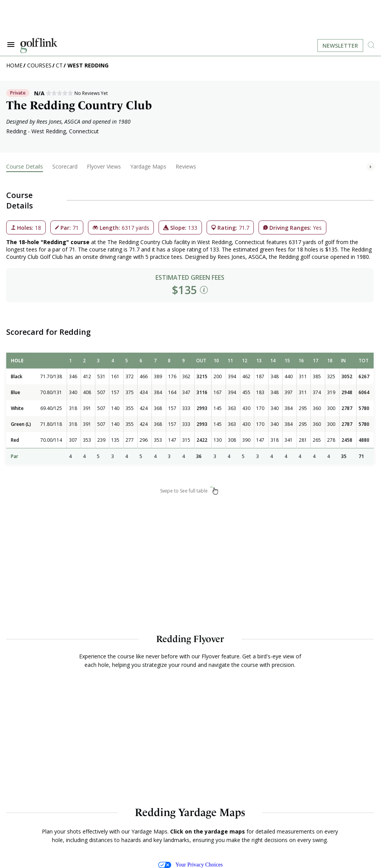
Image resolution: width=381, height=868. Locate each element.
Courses (39, 65)
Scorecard (65, 166)
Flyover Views (104, 166)
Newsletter (340, 46)
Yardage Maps (148, 166)
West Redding (88, 65)
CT (59, 65)
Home (14, 65)
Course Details (25, 166)
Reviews (186, 166)
